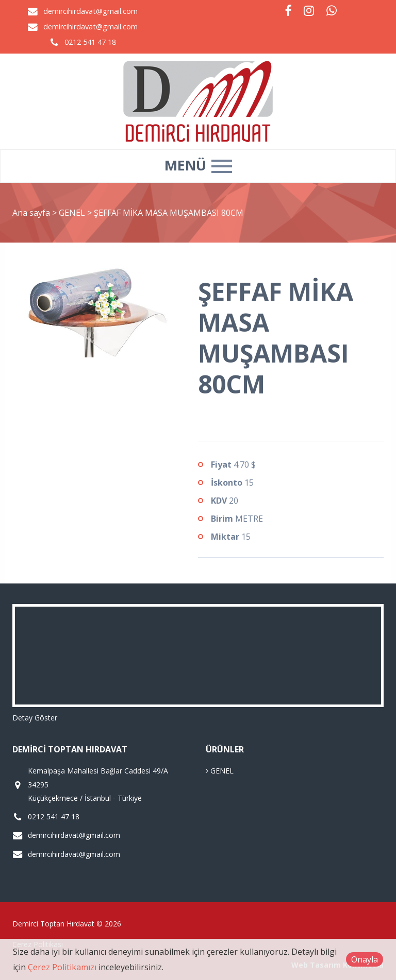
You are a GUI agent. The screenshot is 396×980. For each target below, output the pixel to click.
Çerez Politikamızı (62, 967)
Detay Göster (35, 718)
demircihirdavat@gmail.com (90, 11)
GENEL (73, 213)
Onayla (365, 959)
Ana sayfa (31, 213)
